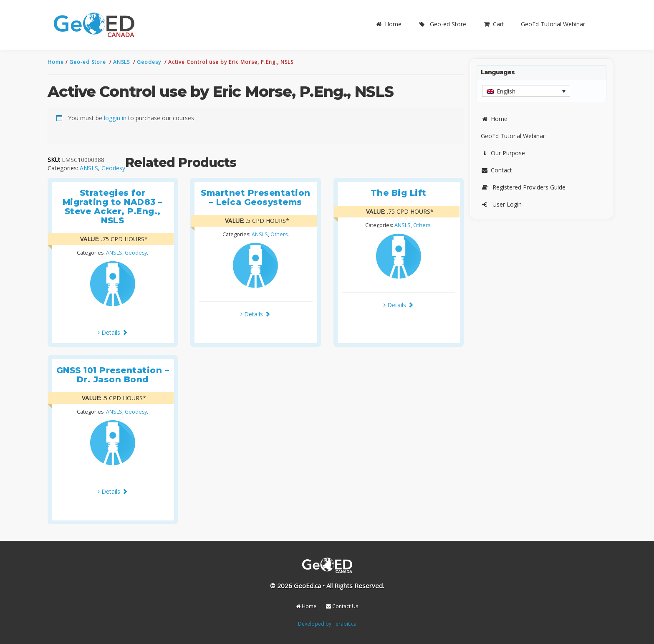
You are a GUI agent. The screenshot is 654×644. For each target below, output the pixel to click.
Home (388, 24)
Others (279, 234)
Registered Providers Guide (523, 187)
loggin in (115, 118)
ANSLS (122, 62)
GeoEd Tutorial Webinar (553, 24)
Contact (496, 170)
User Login (501, 204)
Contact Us (342, 606)
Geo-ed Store (442, 24)
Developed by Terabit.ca (327, 624)
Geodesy (150, 62)
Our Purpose (503, 153)
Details (113, 332)
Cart (494, 24)
